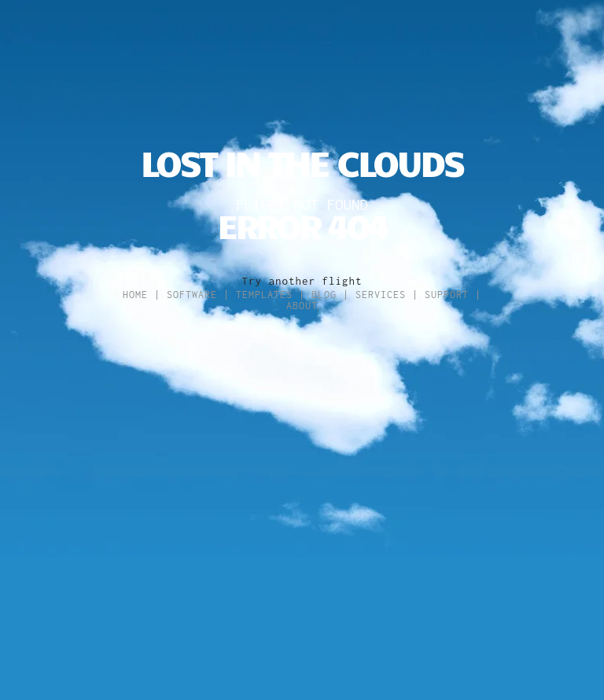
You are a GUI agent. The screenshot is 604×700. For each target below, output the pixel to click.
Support (447, 295)
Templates (264, 295)
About (302, 306)
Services (381, 295)
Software (192, 295)
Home (135, 295)
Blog (324, 295)
